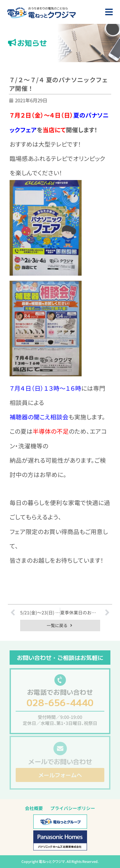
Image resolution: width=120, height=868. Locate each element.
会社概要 (34, 808)
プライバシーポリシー (73, 808)
